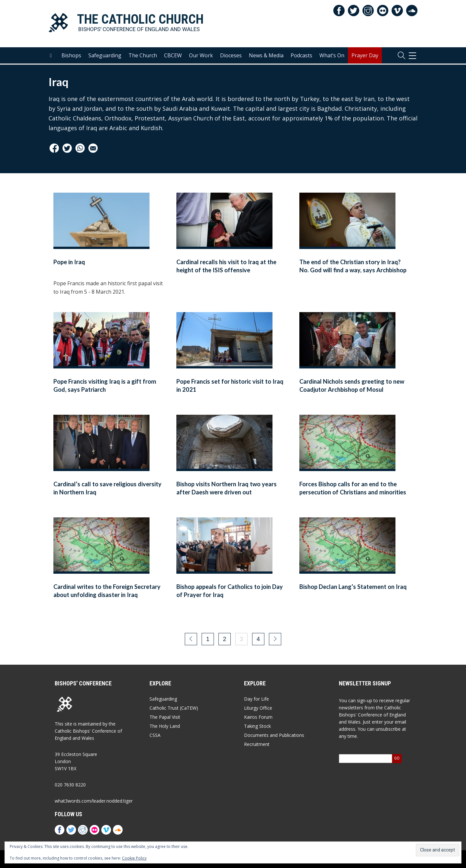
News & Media (266, 55)
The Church (143, 55)
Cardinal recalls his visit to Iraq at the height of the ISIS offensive (226, 266)
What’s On (332, 55)
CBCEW (173, 55)
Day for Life (256, 699)
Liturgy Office (258, 708)
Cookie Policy (134, 858)
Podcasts (301, 55)
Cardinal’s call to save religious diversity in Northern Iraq (107, 488)
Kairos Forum (258, 717)
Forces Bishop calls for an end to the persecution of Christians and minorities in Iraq (353, 492)
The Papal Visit (165, 717)
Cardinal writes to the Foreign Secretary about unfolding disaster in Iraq (107, 591)
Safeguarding (105, 55)
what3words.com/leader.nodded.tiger (94, 801)
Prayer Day (365, 55)
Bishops (71, 55)
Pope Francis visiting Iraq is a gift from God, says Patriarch (105, 385)
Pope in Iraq (69, 262)
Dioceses (231, 55)
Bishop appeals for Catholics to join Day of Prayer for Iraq (230, 591)
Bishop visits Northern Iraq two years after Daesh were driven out (227, 488)
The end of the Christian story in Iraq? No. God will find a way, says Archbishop (353, 266)
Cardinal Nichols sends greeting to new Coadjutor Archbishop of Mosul (352, 385)
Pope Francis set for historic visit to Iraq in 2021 (230, 385)
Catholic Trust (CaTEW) (174, 708)
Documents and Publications (274, 735)
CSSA (155, 735)
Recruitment (257, 744)
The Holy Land (165, 726)
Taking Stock (257, 726)
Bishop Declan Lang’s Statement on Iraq (353, 587)
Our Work (201, 55)
